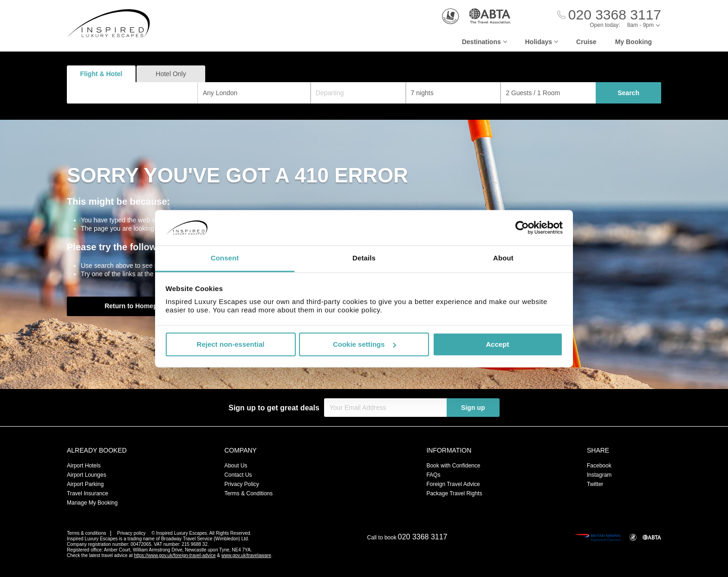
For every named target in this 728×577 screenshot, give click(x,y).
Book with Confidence (453, 466)
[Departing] (358, 93)
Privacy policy (131, 533)
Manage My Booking (92, 503)
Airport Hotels (84, 466)
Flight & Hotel (101, 74)
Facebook (599, 466)
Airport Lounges (87, 475)
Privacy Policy (242, 484)
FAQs (433, 475)
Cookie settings (364, 344)
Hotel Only (171, 74)
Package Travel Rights (454, 493)
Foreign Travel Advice (453, 484)
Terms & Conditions (248, 493)
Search (628, 93)
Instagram (599, 475)
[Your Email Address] (385, 408)
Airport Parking (85, 484)
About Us (236, 466)
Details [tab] (364, 258)
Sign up (473, 408)
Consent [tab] (225, 258)
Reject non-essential (231, 344)
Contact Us (238, 475)
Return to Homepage (136, 306)
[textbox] (137, 93)
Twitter (595, 484)
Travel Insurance (88, 493)
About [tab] (503, 258)
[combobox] (132, 93)
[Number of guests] (548, 93)
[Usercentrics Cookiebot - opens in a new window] (522, 227)
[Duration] (453, 93)
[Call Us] (609, 15)
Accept (497, 344)
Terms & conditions (86, 533)
